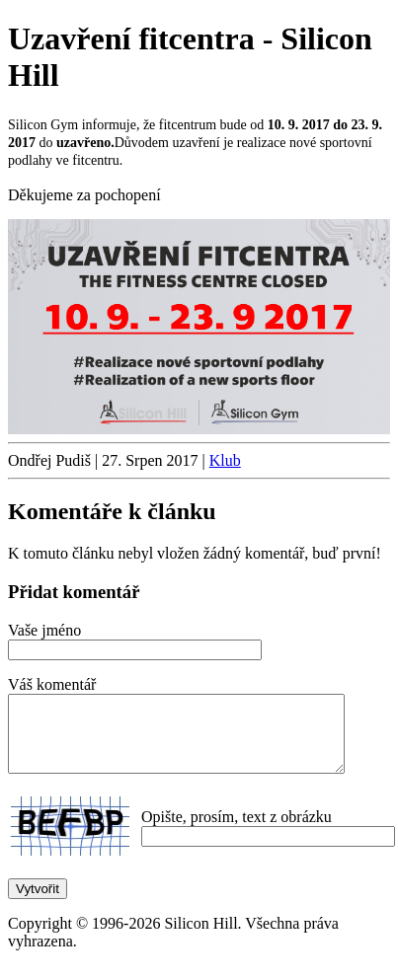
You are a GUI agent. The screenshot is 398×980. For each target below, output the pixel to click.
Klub (225, 460)
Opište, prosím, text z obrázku (237, 831)
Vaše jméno (44, 630)
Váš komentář (52, 684)
